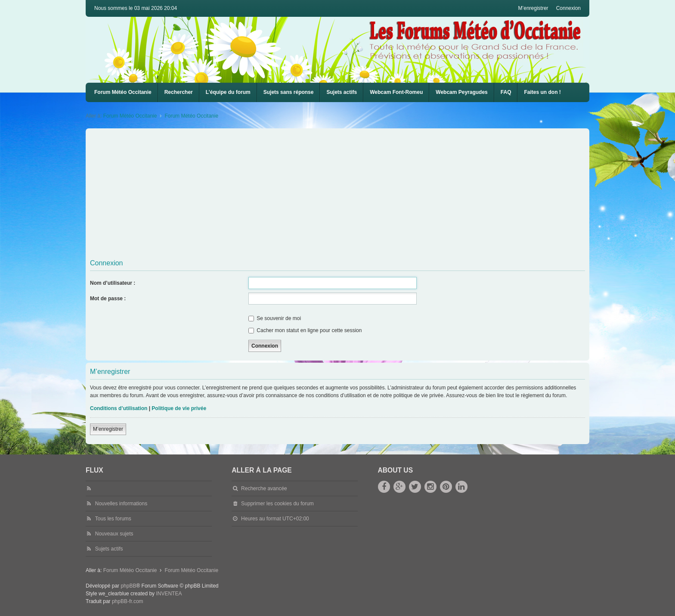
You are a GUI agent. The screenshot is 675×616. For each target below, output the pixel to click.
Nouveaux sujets (114, 534)
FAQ (506, 92)
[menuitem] (396, 92)
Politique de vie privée (179, 408)
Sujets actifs (342, 92)
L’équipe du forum (228, 92)
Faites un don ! (542, 92)
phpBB (128, 586)
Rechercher (179, 92)
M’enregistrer (108, 429)
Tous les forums (113, 519)
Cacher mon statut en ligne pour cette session (305, 330)
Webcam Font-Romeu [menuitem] (396, 92)
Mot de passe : (108, 299)
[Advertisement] (348, 195)
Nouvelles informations (121, 504)
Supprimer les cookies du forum (277, 504)
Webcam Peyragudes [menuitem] (462, 92)
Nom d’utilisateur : (113, 283)
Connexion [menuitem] (568, 8)
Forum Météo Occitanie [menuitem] (123, 92)
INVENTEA (169, 594)
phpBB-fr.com (128, 601)
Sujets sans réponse (289, 92)
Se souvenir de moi (275, 318)
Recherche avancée (264, 488)
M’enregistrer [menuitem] (533, 8)
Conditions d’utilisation (119, 408)
